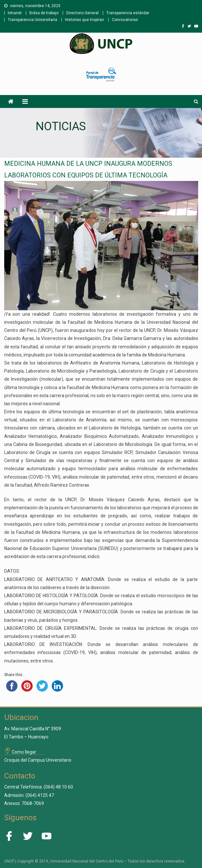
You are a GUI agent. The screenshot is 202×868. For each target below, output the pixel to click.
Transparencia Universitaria (32, 20)
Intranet (15, 13)
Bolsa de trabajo (44, 13)
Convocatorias (125, 20)
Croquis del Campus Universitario (38, 760)
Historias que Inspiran (85, 20)
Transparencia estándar (128, 13)
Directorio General (82, 13)
